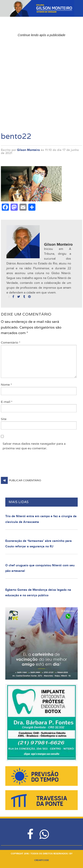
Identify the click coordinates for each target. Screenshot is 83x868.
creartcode (42, 860)
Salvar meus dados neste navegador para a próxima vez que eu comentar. (34, 446)
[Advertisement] (41, 80)
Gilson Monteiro (28, 150)
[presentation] (35, 466)
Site (4, 419)
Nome (6, 385)
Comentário (11, 342)
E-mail (7, 402)
